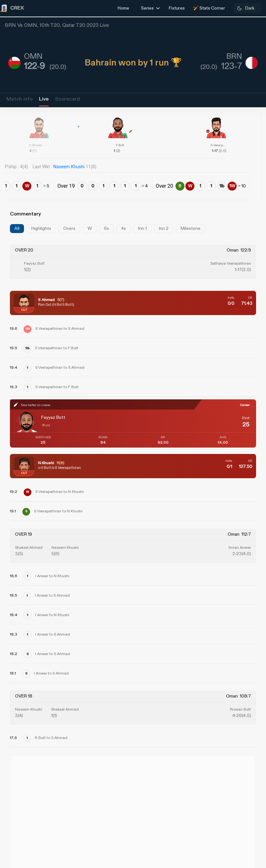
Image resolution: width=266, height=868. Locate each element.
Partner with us (242, 813)
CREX (19, 770)
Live (44, 99)
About (13, 795)
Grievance (18, 813)
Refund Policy (23, 831)
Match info (20, 99)
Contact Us (247, 795)
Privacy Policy (243, 831)
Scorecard (67, 99)
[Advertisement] (242, 478)
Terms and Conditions (233, 849)
